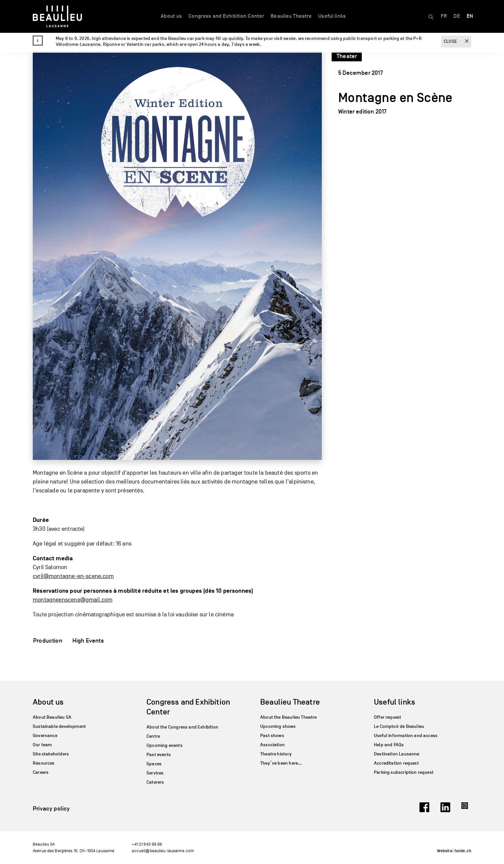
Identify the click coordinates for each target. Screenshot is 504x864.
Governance (45, 736)
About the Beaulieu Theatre (289, 717)
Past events (159, 755)
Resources (44, 763)
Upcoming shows (278, 726)
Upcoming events (165, 745)
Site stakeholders (51, 754)
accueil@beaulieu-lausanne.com (163, 851)
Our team (42, 745)
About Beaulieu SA (52, 717)
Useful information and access (406, 736)
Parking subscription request (404, 772)
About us (171, 16)
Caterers (155, 782)
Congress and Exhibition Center (226, 16)
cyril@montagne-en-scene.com (73, 576)
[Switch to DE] (457, 16)
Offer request (388, 717)
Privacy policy (51, 809)
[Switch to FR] (444, 16)
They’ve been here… (281, 763)
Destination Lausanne (397, 754)
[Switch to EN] (470, 16)
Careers (41, 772)
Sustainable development (59, 726)
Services (155, 773)
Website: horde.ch (454, 851)
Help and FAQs (389, 745)
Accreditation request (396, 763)
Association (272, 745)
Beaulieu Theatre (291, 16)
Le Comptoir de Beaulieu (399, 726)
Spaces (154, 764)
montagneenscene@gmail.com (73, 600)
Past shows (272, 736)
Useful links (332, 16)
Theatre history (276, 754)
